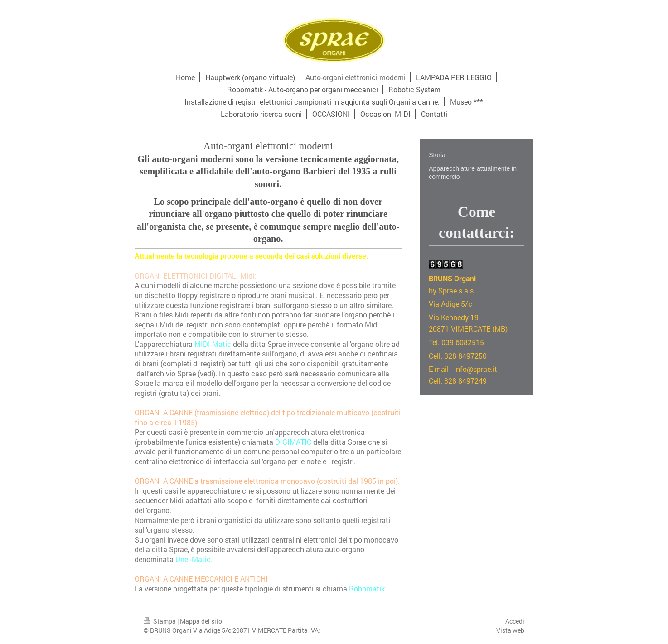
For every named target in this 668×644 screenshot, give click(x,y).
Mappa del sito (201, 621)
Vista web (510, 630)
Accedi (515, 621)
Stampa (160, 621)
